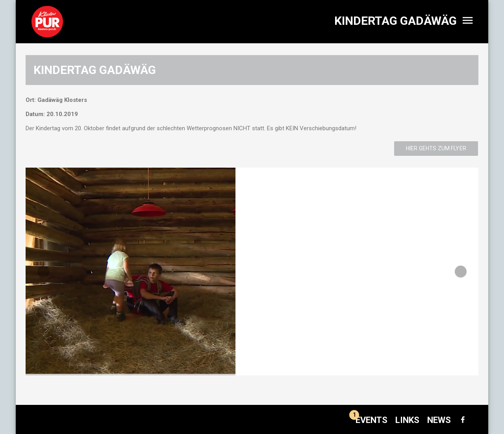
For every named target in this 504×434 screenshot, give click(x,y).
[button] (43, 271)
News (439, 420)
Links (407, 420)
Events (368, 420)
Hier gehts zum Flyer (436, 148)
